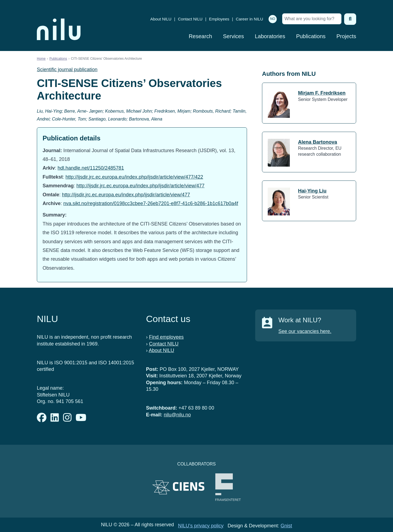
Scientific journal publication (67, 70)
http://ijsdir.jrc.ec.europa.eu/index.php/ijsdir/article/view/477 (140, 186)
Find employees (166, 337)
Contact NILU (190, 19)
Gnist (286, 526)
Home (41, 59)
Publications (311, 36)
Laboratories (270, 36)
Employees (219, 19)
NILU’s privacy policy (201, 526)
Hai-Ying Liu (312, 191)
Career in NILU (249, 19)
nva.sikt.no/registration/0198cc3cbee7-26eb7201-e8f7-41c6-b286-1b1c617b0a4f (151, 203)
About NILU (161, 19)
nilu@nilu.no (177, 415)
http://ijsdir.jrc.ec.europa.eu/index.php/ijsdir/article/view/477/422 (134, 177)
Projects (346, 36)
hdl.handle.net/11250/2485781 (91, 168)
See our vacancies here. (305, 331)
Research (200, 36)
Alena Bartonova (318, 142)
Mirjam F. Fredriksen (322, 93)
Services (233, 36)
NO (273, 19)
